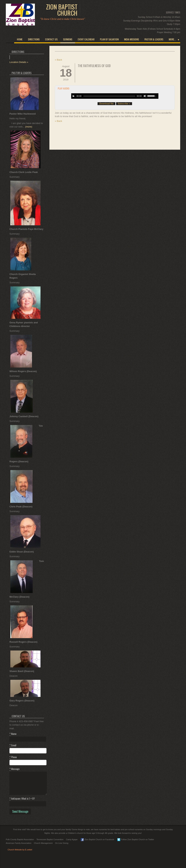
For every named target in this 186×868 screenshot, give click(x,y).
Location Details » (19, 62)
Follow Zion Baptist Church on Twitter (136, 839)
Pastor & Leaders (154, 39)
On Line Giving (62, 843)
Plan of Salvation (109, 39)
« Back (58, 60)
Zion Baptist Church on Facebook (97, 839)
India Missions (132, 39)
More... (172, 39)
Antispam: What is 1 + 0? (22, 799)
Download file (106, 104)
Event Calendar (86, 39)
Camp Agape (72, 839)
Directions (34, 39)
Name (13, 734)
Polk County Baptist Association (20, 839)
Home (20, 39)
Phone (13, 757)
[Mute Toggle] (145, 96)
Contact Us (51, 39)
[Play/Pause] (74, 96)
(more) (29, 127)
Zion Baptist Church (62, 10)
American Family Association (19, 843)
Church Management (43, 843)
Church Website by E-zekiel (20, 850)
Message (14, 769)
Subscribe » (124, 104)
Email (13, 745)
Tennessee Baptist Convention (50, 839)
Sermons (68, 39)
